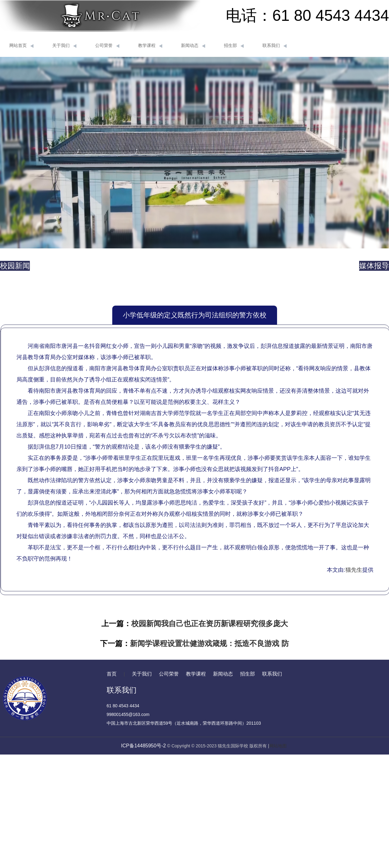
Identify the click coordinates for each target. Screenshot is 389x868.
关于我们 (64, 46)
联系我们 (275, 46)
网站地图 (278, 746)
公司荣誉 (107, 46)
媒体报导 (374, 266)
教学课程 (150, 46)
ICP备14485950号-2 (143, 746)
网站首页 (21, 46)
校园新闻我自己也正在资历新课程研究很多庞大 (210, 623)
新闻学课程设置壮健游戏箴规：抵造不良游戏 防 (209, 643)
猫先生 (354, 570)
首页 (112, 674)
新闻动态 (193, 46)
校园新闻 (15, 266)
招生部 (234, 46)
